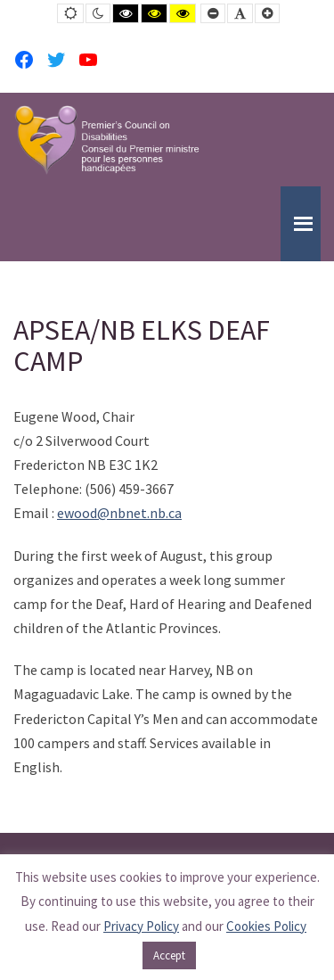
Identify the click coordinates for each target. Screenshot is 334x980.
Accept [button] (169, 955)
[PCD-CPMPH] (107, 140)
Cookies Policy (266, 926)
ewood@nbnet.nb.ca (119, 513)
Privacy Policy (141, 926)
